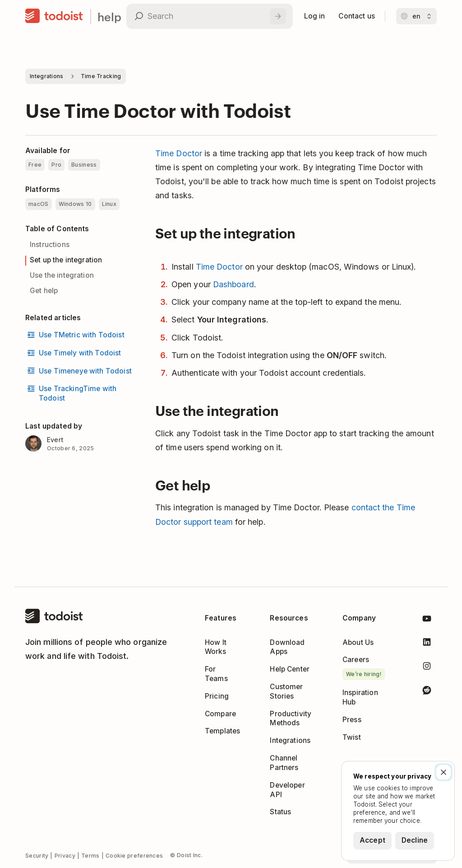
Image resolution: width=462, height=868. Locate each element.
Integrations (47, 76)
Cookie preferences (134, 856)
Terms (90, 856)
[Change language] (416, 16)
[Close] (444, 772)
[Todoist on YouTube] (427, 620)
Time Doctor (179, 153)
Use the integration (62, 275)
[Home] (54, 16)
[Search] (278, 16)
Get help (44, 291)
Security (37, 856)
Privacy (65, 856)
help (109, 16)
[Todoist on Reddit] (427, 692)
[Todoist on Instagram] (427, 668)
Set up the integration (66, 260)
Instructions (50, 245)
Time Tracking (101, 76)
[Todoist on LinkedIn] (427, 644)
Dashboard (233, 284)
